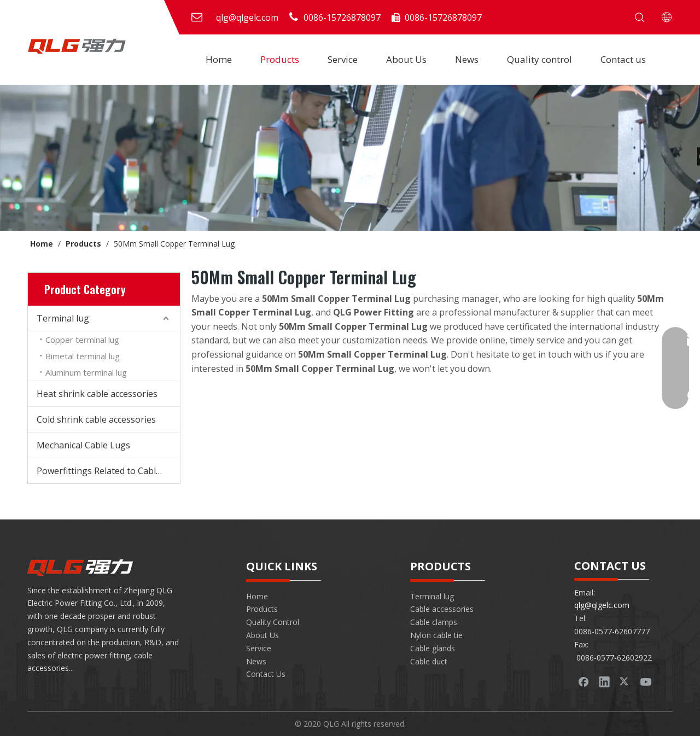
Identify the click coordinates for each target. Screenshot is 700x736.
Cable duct (429, 661)
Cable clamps (434, 622)
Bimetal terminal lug (83, 356)
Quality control (539, 59)
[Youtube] (646, 681)
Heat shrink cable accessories (97, 394)
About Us (406, 59)
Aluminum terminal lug (86, 372)
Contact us (623, 59)
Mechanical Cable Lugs (83, 445)
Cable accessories (442, 609)
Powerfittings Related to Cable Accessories (108, 471)
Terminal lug (63, 318)
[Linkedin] (604, 681)
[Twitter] (625, 681)
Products (280, 59)
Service (343, 59)
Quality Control (273, 622)
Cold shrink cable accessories (96, 419)
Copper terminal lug (82, 340)
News (467, 59)
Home (219, 59)
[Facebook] (584, 681)
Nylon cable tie (436, 635)
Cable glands (433, 648)
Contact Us (266, 674)
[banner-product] (350, 158)
